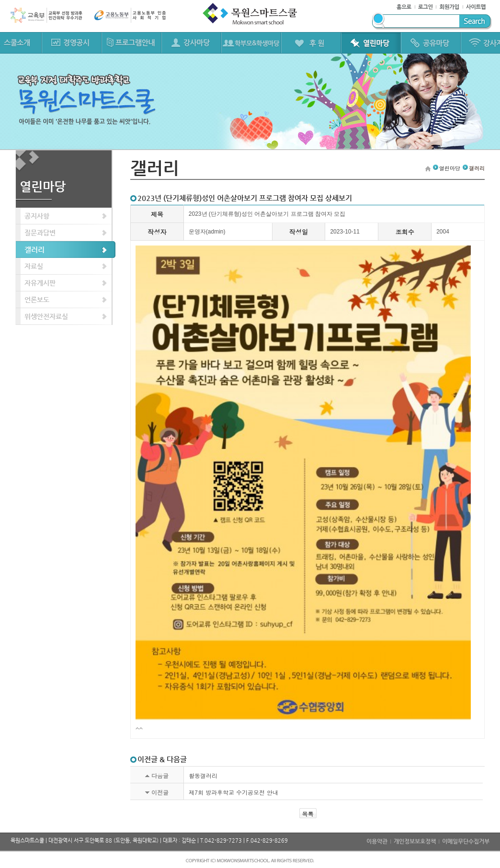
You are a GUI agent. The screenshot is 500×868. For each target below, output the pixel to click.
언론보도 (37, 300)
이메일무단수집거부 (466, 841)
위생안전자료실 (46, 316)
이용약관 (377, 841)
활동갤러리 (203, 775)
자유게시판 (40, 283)
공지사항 (37, 216)
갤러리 (34, 250)
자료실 (34, 266)
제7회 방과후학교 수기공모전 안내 (233, 792)
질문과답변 (40, 233)
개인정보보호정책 (415, 841)
